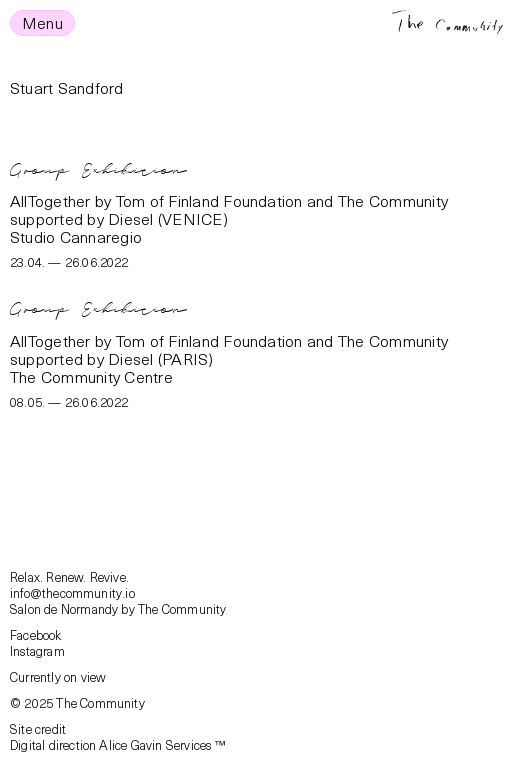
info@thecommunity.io (72, 592)
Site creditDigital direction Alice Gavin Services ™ (117, 736)
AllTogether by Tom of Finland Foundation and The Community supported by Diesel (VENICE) (229, 209)
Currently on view (58, 676)
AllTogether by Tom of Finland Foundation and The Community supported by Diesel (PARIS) (229, 349)
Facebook (36, 634)
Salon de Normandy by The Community (118, 608)
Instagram (37, 650)
